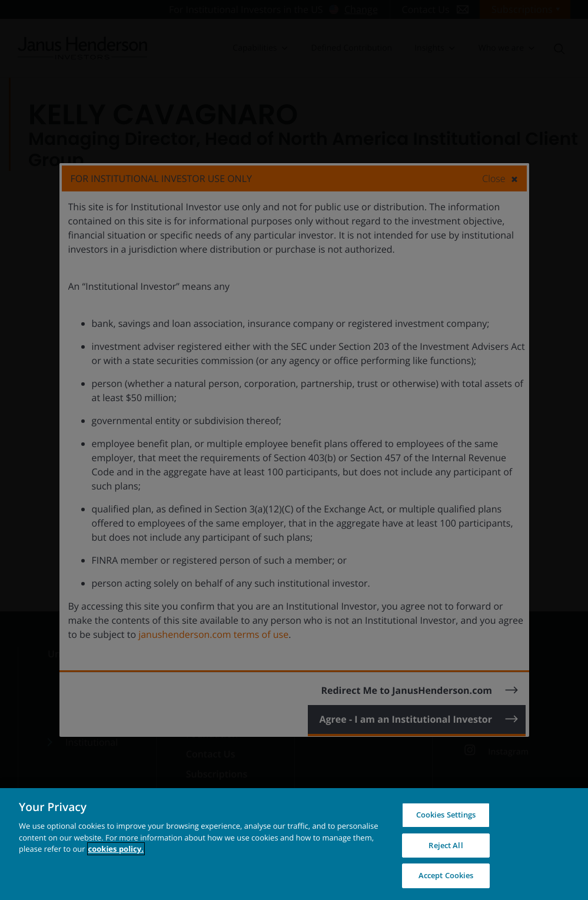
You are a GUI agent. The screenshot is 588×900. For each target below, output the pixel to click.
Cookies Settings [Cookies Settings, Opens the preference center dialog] (446, 815)
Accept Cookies (446, 875)
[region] (294, 844)
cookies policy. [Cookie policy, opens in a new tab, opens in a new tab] (116, 849)
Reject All (446, 845)
